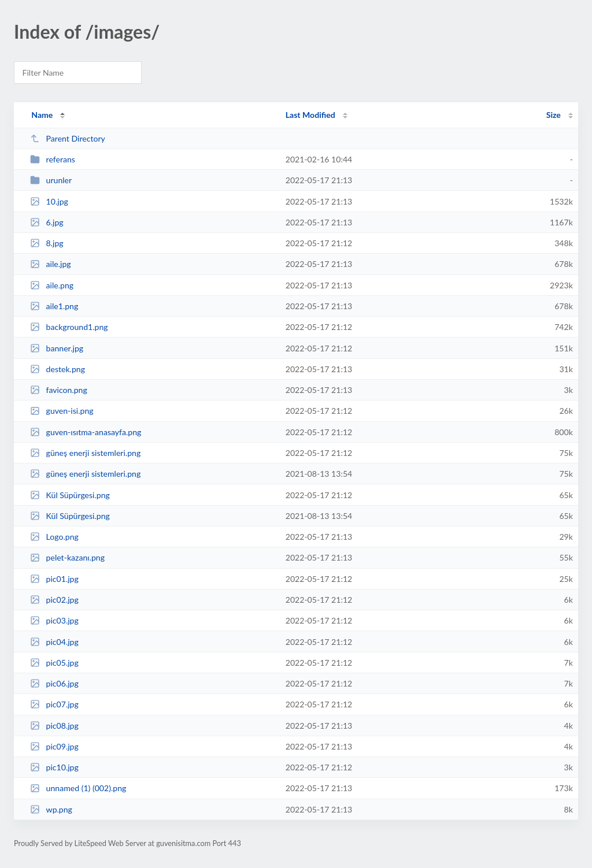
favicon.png (59, 390)
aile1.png (54, 306)
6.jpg (47, 222)
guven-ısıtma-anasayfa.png (86, 432)
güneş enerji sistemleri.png (85, 453)
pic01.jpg (54, 579)
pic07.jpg (54, 704)
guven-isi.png (62, 411)
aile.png (52, 285)
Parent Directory (68, 138)
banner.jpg (57, 348)
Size (554, 115)
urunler (51, 180)
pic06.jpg (54, 683)
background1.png (69, 327)
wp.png (51, 809)
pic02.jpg (54, 600)
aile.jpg (50, 264)
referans (53, 159)
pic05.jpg (54, 663)
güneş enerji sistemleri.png (85, 474)
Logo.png (54, 537)
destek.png (58, 369)
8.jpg (47, 243)
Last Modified (310, 115)
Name (42, 115)
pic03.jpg (54, 620)
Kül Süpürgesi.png (70, 516)
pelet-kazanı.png (67, 557)
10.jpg (49, 201)
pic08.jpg (54, 726)
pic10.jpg (54, 767)
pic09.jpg (54, 746)
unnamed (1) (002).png (78, 788)
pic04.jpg (54, 642)
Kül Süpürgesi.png (70, 495)
